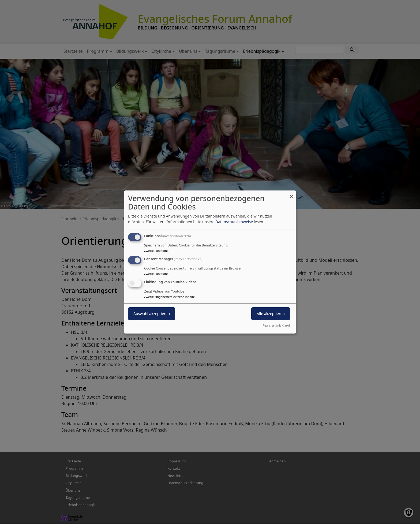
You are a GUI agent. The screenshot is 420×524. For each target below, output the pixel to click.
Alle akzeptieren (271, 314)
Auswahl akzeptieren (152, 314)
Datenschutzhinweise (234, 222)
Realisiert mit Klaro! (276, 325)
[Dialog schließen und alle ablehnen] (292, 194)
